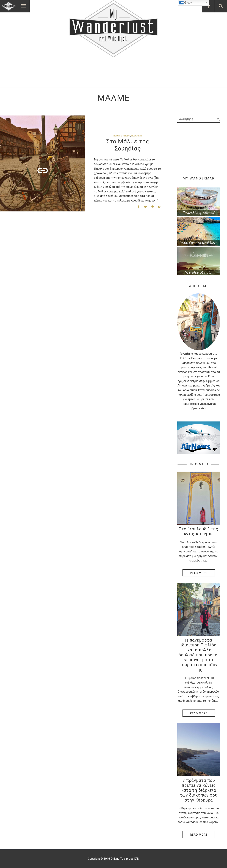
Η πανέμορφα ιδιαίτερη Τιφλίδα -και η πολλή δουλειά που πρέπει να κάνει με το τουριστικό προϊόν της (199, 655)
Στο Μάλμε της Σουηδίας (128, 145)
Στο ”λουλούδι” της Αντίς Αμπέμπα (199, 532)
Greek (186, 3)
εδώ (212, 399)
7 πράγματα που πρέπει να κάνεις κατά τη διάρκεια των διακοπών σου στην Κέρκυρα (199, 790)
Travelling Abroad (121, 136)
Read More (199, 573)
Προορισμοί (137, 136)
